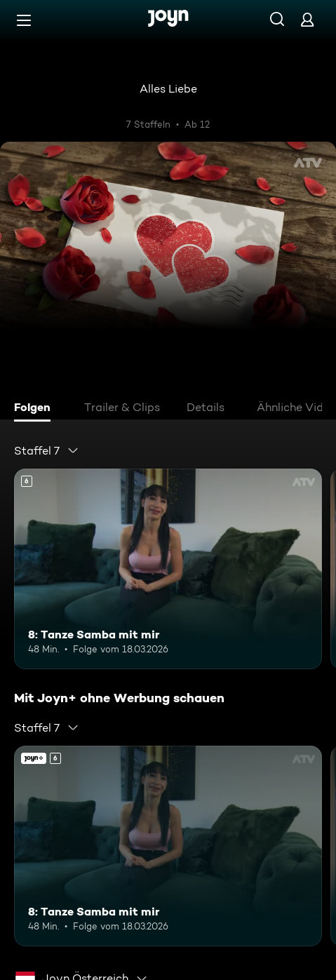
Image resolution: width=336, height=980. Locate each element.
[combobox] (47, 450)
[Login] (307, 19)
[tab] (36, 409)
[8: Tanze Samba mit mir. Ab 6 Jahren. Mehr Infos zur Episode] (168, 569)
